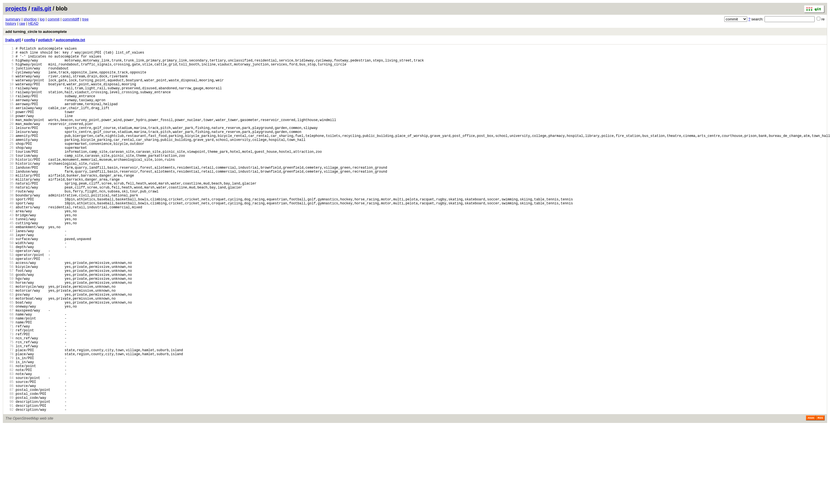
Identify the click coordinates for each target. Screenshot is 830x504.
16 (9, 121)
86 (9, 459)
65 (9, 358)
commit (54, 19)
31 (9, 194)
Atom (811, 496)
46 (9, 266)
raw (22, 23)
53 (9, 300)
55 (9, 309)
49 (9, 280)
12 (9, 102)
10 (9, 93)
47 (9, 271)
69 (9, 377)
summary (13, 19)
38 (9, 227)
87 (9, 464)
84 (9, 449)
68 (9, 372)
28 (9, 179)
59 (9, 329)
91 (9, 483)
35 (9, 213)
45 (9, 261)
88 (9, 468)
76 (9, 411)
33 (9, 203)
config (30, 40)
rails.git (41, 9)
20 (9, 141)
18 (9, 131)
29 (9, 184)
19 (9, 136)
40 (9, 237)
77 (9, 415)
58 (9, 324)
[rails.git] (13, 40)
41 (9, 242)
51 (9, 290)
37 (9, 223)
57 (9, 319)
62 (9, 343)
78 (9, 420)
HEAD (33, 23)
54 (9, 305)
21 (9, 146)
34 (9, 208)
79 (9, 425)
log (42, 19)
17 (9, 126)
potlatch (45, 40)
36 (9, 218)
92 (9, 488)
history (11, 23)
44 (9, 256)
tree (85, 19)
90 (9, 478)
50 (9, 285)
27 (9, 174)
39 (9, 232)
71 (9, 387)
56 (9, 314)
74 (9, 401)
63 (9, 348)
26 (9, 170)
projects (16, 9)
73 (9, 396)
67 (9, 367)
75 (9, 406)
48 (9, 276)
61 (9, 338)
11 (9, 97)
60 (9, 333)
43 (9, 252)
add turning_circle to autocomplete (36, 32)
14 (9, 112)
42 (9, 247)
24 (9, 160)
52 (9, 295)
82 (9, 440)
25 (9, 165)
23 (9, 155)
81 (9, 435)
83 (9, 444)
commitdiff (71, 19)
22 (9, 150)
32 (9, 199)
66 (9, 362)
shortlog (30, 19)
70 (9, 382)
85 (9, 454)
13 (9, 107)
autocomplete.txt (70, 40)
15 (9, 117)
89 (9, 473)
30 (9, 189)
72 (9, 391)
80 (9, 430)
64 (9, 353)
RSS (820, 496)
